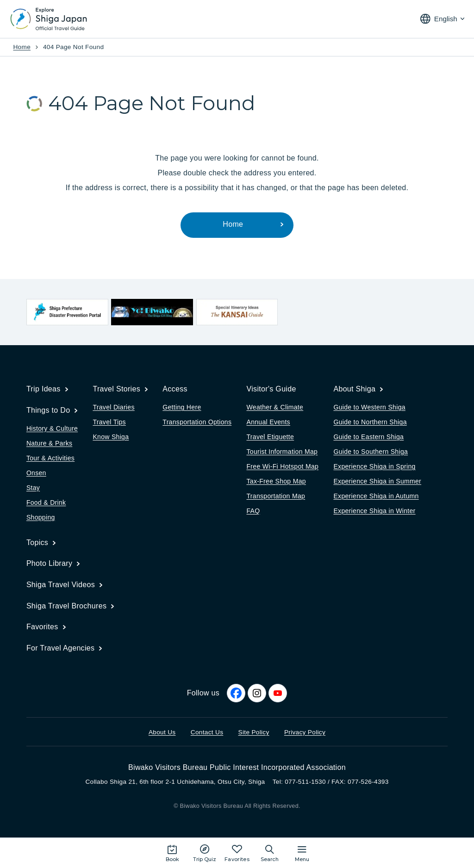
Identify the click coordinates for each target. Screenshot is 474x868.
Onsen (36, 473)
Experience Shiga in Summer (377, 481)
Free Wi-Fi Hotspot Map (283, 466)
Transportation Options (197, 422)
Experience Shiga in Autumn (376, 496)
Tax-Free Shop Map (276, 481)
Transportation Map (276, 496)
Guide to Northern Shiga (370, 422)
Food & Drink (46, 502)
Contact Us (207, 732)
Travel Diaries (113, 407)
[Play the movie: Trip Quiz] (205, 853)
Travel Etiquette (271, 437)
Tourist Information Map (282, 452)
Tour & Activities (50, 458)
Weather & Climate (275, 407)
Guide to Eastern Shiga (368, 437)
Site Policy (254, 732)
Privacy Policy (305, 732)
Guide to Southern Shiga (371, 452)
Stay (33, 488)
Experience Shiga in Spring (374, 466)
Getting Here (182, 407)
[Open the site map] (302, 853)
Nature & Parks (49, 443)
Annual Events (268, 422)
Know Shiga (111, 437)
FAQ (253, 511)
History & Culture (52, 428)
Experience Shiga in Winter (374, 511)
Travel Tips (109, 422)
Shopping (41, 517)
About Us (162, 732)
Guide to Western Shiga (369, 407)
